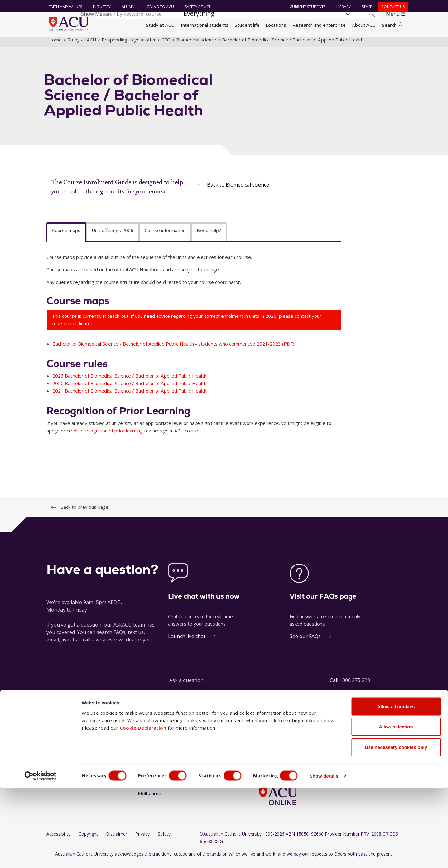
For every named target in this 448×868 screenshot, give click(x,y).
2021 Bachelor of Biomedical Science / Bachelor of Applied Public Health (129, 396)
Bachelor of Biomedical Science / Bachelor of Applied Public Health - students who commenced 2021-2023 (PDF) (173, 349)
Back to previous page (84, 512)
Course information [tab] (165, 236)
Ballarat (146, 752)
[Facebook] (262, 752)
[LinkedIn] (282, 752)
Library (342, 7)
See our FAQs (305, 641)
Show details (335, 856)
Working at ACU (63, 763)
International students (205, 25)
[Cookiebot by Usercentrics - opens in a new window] (40, 856)
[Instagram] (272, 752)
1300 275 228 (355, 685)
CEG (166, 45)
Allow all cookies (396, 786)
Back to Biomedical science (238, 190)
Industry (101, 7)
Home (55, 45)
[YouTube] (292, 752)
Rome (190, 763)
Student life (247, 25)
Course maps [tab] (66, 236)
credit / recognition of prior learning (105, 436)
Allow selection (396, 807)
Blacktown (149, 763)
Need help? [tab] (209, 236)
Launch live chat (187, 641)
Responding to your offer (129, 45)
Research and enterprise (319, 25)
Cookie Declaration (143, 808)
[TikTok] (302, 752)
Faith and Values (64, 7)
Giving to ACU (159, 7)
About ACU (364, 25)
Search (393, 25)
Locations (276, 25)
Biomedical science (196, 45)
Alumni (128, 7)
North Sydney (198, 752)
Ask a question (186, 685)
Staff (366, 7)
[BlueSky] (312, 752)
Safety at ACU (197, 7)
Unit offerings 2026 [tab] (113, 236)
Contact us (392, 7)
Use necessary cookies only (396, 827)
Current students (306, 7)
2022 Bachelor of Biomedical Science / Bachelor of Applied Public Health (129, 389)
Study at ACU (160, 25)
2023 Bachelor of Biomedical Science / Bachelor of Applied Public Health (129, 381)
